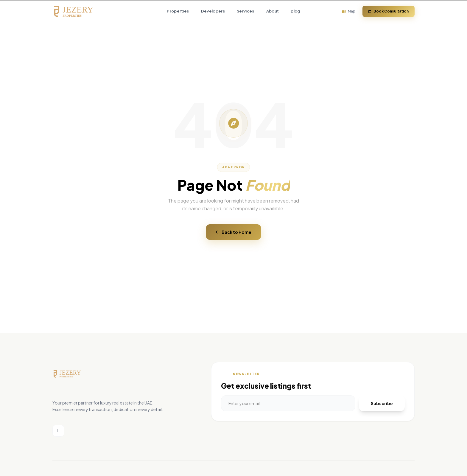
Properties (178, 11)
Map (349, 11)
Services (246, 11)
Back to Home (233, 232)
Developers (213, 11)
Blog (295, 11)
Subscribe (382, 403)
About (273, 11)
